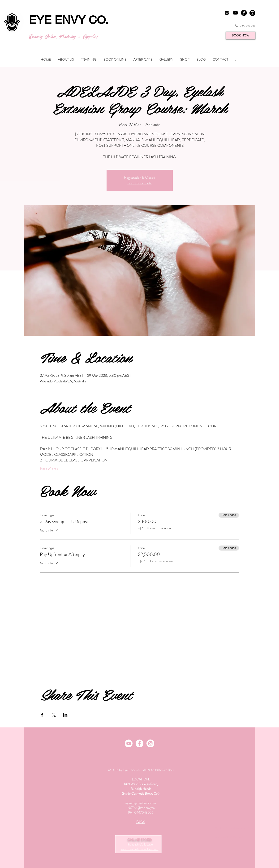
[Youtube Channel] (129, 743)
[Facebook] (139, 743)
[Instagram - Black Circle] (252, 13)
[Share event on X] (54, 715)
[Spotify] (227, 13)
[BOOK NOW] (241, 35)
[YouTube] (235, 13)
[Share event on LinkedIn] (65, 715)
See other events (140, 183)
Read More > (49, 469)
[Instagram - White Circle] (150, 743)
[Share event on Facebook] (42, 715)
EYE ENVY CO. (69, 20)
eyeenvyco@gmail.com (141, 803)
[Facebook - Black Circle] (244, 13)
